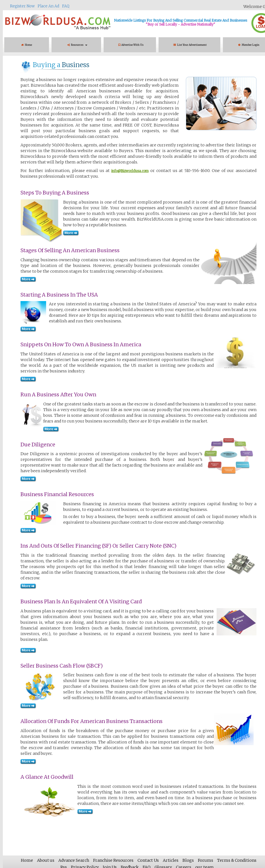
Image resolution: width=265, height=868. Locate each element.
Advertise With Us (131, 45)
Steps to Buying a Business (55, 193)
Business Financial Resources (57, 494)
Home (27, 45)
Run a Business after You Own (58, 394)
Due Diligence (38, 445)
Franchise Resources (113, 860)
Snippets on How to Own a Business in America (81, 344)
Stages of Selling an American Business (70, 250)
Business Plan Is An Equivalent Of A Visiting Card (81, 601)
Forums (206, 860)
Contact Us (148, 860)
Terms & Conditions (237, 860)
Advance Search (74, 860)
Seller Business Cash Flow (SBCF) (62, 666)
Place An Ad (48, 6)
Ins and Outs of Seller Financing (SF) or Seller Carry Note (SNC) (98, 546)
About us (46, 860)
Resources (77, 45)
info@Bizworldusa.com (130, 171)
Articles (171, 860)
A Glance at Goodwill (47, 777)
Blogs (188, 860)
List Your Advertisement (191, 45)
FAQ (66, 6)
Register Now (22, 6)
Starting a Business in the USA (59, 295)
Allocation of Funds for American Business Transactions (92, 721)
